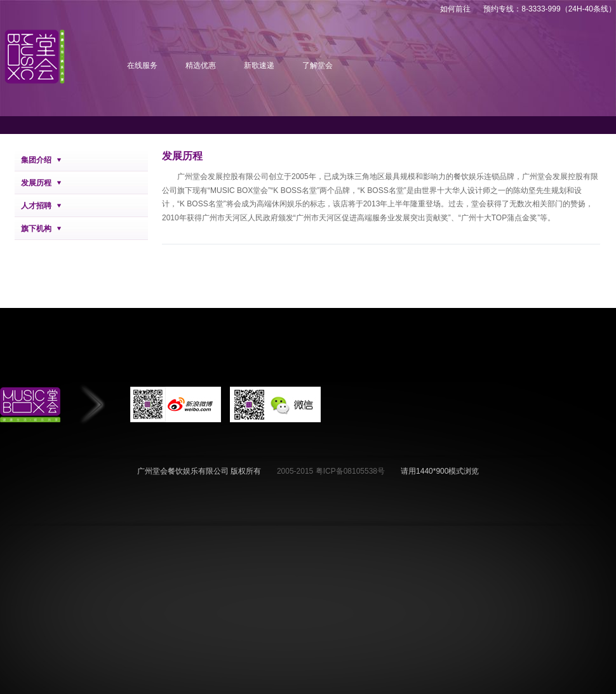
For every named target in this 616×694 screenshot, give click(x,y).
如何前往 (455, 9)
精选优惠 (201, 65)
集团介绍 (36, 160)
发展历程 (36, 183)
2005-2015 (296, 471)
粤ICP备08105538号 (350, 471)
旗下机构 (36, 229)
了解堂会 (318, 65)
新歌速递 (259, 65)
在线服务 (142, 65)
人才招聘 (36, 206)
